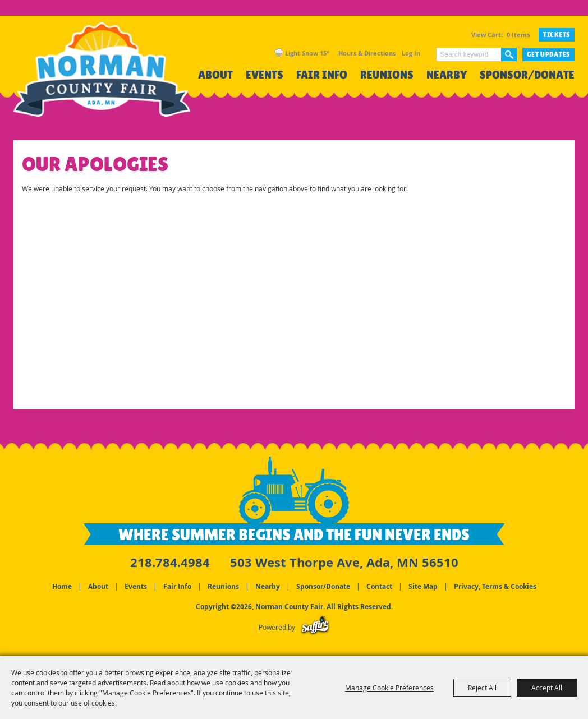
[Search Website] (469, 54)
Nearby (447, 75)
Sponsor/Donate (527, 75)
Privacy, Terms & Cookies (495, 586)
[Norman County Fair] (102, 76)
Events (265, 75)
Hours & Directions (367, 53)
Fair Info (322, 75)
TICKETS (557, 35)
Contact (379, 586)
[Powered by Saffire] (315, 627)
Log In (411, 53)
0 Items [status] (518, 34)
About (215, 75)
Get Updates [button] (548, 54)
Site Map (423, 586)
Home (62, 586)
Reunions (387, 75)
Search (509, 54)
